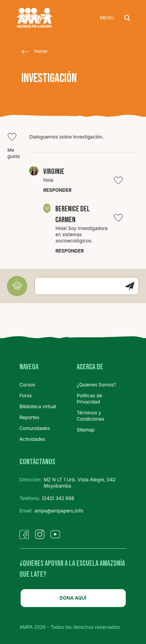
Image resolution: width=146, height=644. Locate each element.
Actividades (32, 439)
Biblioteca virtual (38, 406)
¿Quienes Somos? (96, 385)
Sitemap (86, 430)
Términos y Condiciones (91, 416)
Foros (26, 396)
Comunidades (35, 428)
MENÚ (107, 18)
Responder (57, 190)
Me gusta (14, 146)
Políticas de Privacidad (89, 399)
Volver (35, 52)
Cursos (27, 385)
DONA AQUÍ (73, 598)
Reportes (29, 417)
